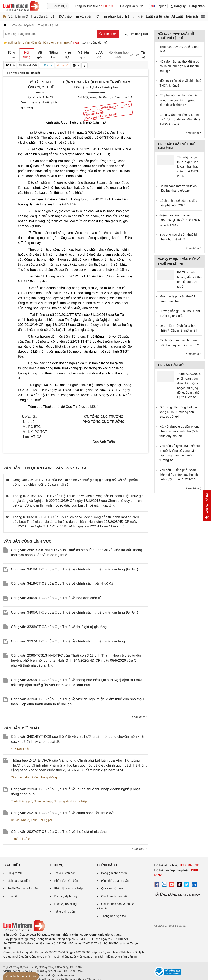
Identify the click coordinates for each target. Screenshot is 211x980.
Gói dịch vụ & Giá (132, 6)
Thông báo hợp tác (114, 916)
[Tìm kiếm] (108, 34)
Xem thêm (140, 717)
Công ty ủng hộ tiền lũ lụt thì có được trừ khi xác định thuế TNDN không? (180, 119)
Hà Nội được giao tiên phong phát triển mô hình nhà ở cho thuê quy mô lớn (180, 431)
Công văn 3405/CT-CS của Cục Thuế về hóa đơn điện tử (56, 598)
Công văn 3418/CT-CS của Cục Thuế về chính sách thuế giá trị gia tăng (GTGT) (74, 569)
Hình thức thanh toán (115, 881)
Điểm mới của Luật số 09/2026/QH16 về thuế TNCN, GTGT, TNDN (180, 220)
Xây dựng (17, 777)
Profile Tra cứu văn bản (22, 888)
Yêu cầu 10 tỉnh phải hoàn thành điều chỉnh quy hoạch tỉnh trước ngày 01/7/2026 (179, 475)
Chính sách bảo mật (114, 896)
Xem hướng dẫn (95, 43)
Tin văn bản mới (87, 16)
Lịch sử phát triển (19, 881)
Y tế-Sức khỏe (20, 749)
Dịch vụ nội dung (65, 904)
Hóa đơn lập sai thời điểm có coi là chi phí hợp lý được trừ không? (180, 66)
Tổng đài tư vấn (64, 912)
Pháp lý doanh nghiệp (68, 888)
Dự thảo (65, 16)
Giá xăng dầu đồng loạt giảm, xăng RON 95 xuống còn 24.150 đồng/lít (180, 412)
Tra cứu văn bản (44, 16)
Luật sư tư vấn (157, 16)
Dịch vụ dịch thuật (66, 896)
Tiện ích (192, 16)
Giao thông (32, 777)
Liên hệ (12, 896)
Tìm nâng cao (136, 34)
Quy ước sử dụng (113, 888)
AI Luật (177, 16)
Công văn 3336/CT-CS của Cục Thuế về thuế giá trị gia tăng (59, 627)
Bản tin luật (134, 16)
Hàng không (49, 777)
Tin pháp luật (112, 16)
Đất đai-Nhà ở (20, 820)
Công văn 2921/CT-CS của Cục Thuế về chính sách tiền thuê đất (63, 813)
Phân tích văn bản (66, 881)
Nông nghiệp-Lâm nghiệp (70, 801)
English (158, 6)
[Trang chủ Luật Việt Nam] (21, 6)
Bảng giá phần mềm (114, 873)
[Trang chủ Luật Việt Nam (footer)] (24, 930)
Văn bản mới (18, 16)
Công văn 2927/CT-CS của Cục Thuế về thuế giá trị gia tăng (59, 832)
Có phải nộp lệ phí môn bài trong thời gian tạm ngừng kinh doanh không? (178, 100)
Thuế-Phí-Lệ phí (22, 801)
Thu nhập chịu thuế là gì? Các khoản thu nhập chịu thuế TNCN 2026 (188, 167)
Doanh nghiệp (43, 801)
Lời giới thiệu (16, 873)
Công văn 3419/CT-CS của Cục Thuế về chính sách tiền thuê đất (63, 584)
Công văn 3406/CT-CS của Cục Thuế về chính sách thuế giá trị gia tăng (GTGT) (74, 612)
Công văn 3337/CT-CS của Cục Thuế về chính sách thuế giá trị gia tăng (68, 641)
